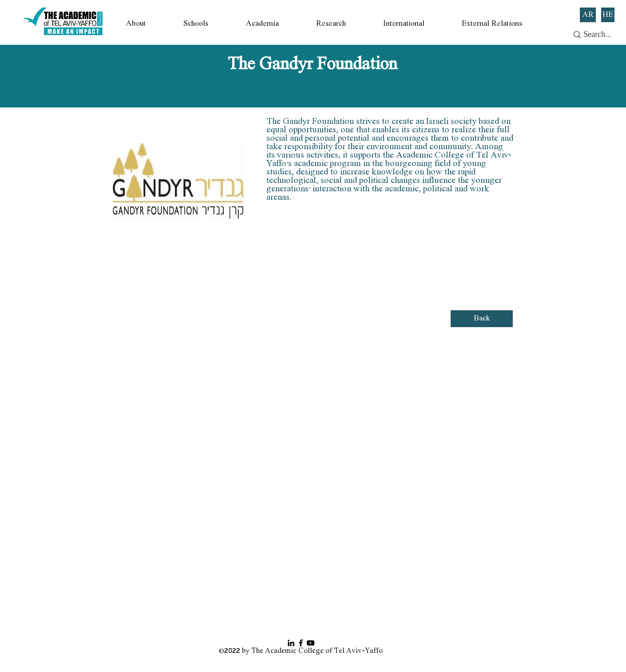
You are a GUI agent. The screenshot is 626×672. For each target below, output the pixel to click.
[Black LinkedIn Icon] (291, 643)
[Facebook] (301, 643)
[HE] (608, 15)
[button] (136, 24)
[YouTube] (311, 643)
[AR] (588, 15)
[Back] (482, 319)
